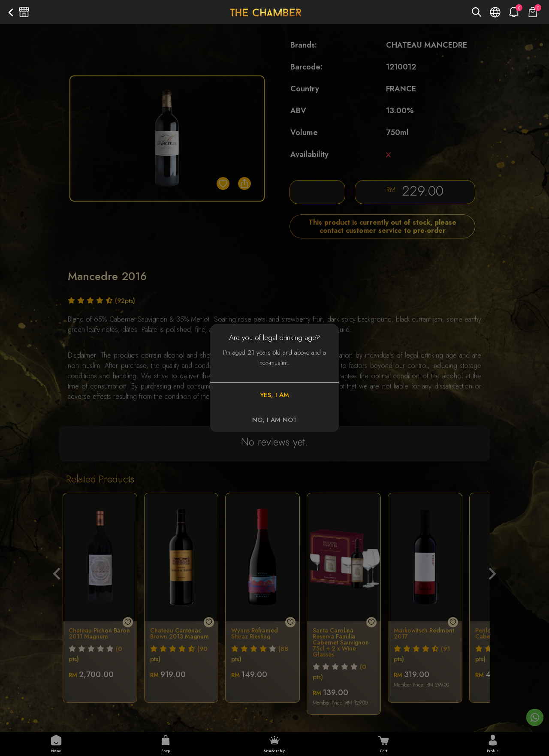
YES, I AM (274, 395)
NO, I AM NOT (274, 420)
